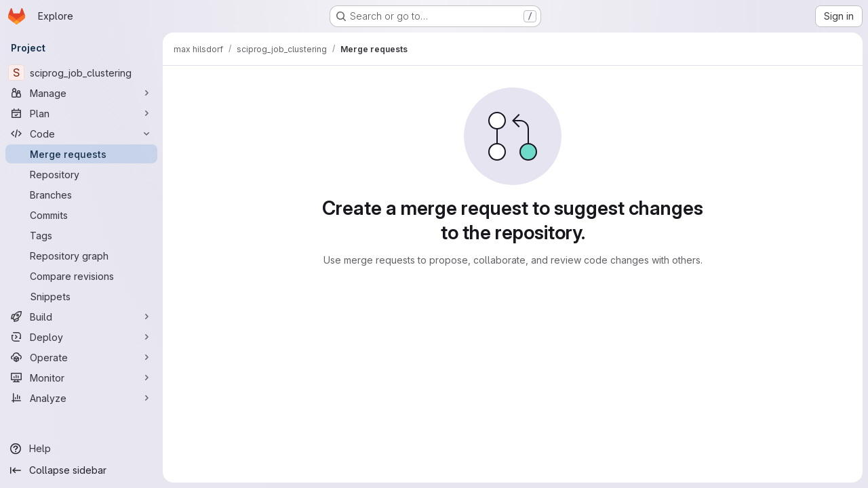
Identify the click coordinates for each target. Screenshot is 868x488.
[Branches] (81, 195)
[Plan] (81, 113)
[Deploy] (81, 337)
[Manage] (81, 93)
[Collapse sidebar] (81, 470)
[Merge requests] (81, 154)
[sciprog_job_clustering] (81, 73)
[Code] (81, 134)
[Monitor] (81, 378)
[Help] (81, 449)
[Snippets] (81, 296)
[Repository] (81, 174)
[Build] (81, 317)
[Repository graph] (81, 256)
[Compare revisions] (81, 276)
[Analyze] (81, 398)
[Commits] (81, 215)
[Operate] (81, 357)
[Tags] (81, 235)
